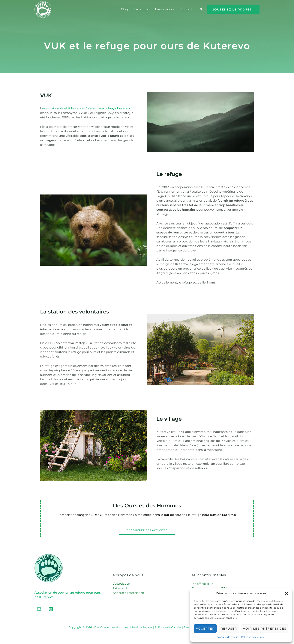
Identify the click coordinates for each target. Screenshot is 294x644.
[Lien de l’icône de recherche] (201, 9)
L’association (165, 9)
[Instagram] (51, 609)
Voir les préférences (265, 629)
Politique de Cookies (168, 628)
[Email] (39, 609)
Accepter (205, 629)
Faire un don (122, 588)
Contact (187, 9)
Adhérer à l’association (128, 593)
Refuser (229, 629)
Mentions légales (141, 628)
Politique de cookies (228, 637)
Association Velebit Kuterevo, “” (87, 108)
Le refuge (143, 9)
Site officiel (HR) (202, 584)
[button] (286, 593)
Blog (126, 9)
